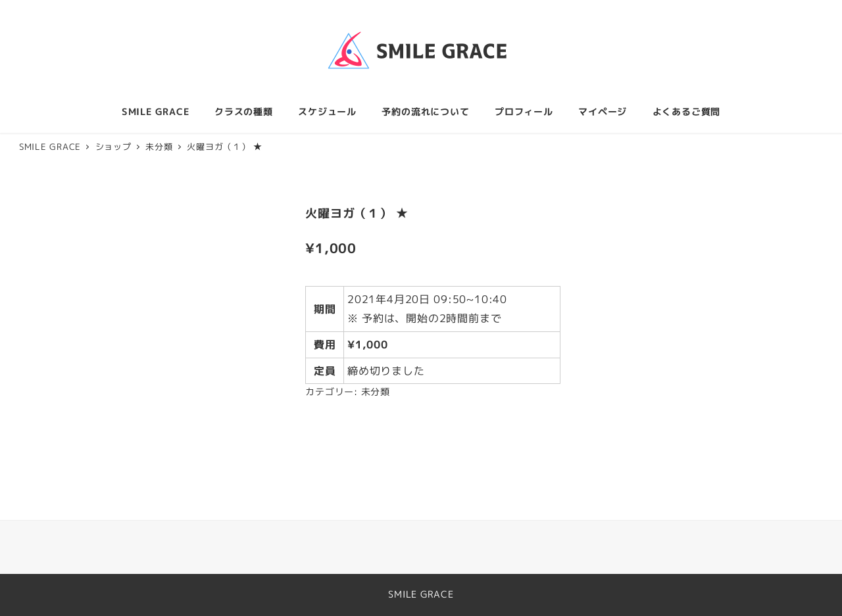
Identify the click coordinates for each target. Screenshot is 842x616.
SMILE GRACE (421, 594)
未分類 (376, 392)
